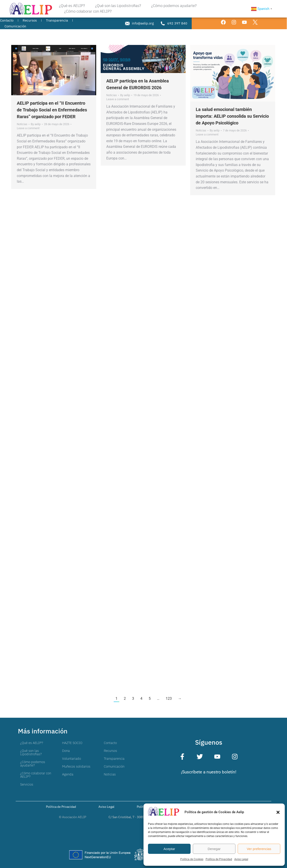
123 (169, 699)
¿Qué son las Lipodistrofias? (31, 752)
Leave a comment (28, 128)
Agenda (68, 774)
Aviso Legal (241, 859)
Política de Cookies (192, 859)
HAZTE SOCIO (72, 743)
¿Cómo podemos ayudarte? (33, 764)
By (36, 124)
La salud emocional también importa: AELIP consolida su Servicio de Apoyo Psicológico (232, 116)
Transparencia (114, 758)
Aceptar (169, 849)
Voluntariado (72, 758)
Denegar (214, 849)
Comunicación (114, 766)
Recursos (110, 751)
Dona (66, 751)
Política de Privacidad (219, 859)
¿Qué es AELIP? (32, 743)
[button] (278, 812)
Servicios (27, 784)
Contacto (110, 743)
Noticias (22, 124)
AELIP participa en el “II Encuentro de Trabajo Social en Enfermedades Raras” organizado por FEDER (52, 110)
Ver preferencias (259, 849)
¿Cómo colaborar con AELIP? (36, 775)
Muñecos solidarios (76, 766)
